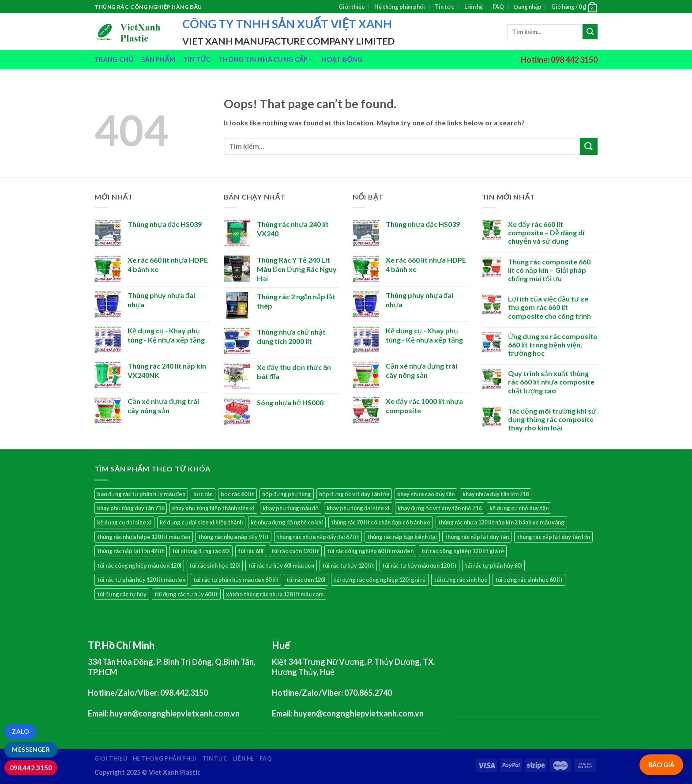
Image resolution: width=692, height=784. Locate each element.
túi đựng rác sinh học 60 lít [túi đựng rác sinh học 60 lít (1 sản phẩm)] (529, 580)
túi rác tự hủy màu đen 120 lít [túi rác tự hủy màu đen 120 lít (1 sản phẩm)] (419, 565)
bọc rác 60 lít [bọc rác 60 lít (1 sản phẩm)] (237, 494)
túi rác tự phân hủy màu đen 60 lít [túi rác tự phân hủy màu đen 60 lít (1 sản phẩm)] (236, 580)
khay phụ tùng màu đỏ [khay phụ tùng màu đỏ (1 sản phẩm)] (291, 508)
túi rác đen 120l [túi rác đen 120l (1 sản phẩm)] (306, 580)
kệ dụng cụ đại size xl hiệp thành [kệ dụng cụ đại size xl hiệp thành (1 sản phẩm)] (201, 522)
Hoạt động (342, 59)
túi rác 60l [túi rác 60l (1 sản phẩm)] (251, 551)
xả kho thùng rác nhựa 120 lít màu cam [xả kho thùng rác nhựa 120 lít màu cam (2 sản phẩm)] (275, 594)
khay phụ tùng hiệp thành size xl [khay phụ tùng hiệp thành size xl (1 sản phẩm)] (213, 508)
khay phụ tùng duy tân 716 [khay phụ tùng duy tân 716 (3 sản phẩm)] (131, 508)
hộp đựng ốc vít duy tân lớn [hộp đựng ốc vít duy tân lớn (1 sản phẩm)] (354, 494)
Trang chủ (114, 59)
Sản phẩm (158, 59)
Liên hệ (474, 7)
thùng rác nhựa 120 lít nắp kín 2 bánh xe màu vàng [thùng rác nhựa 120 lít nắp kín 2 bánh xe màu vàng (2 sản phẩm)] (501, 522)
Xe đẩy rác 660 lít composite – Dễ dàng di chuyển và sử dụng (546, 232)
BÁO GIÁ (661, 765)
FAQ (498, 7)
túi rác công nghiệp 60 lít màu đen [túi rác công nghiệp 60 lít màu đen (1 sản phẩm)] (370, 551)
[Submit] (590, 32)
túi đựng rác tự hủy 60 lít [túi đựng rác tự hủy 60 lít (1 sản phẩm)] (186, 594)
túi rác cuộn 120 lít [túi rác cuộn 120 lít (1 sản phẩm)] (295, 551)
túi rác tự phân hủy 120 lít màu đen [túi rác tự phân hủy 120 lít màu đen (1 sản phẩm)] (141, 580)
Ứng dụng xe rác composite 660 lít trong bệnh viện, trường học (553, 345)
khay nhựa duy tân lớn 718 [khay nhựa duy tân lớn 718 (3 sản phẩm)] (496, 494)
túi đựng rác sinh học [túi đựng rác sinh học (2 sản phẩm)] (461, 580)
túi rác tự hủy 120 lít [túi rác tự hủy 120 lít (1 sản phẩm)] (348, 565)
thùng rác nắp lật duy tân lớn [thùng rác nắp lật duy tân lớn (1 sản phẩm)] (553, 537)
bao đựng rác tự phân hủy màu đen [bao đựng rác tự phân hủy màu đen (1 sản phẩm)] (141, 494)
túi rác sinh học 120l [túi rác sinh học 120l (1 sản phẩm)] (215, 565)
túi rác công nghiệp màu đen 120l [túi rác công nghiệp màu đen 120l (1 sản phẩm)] (139, 565)
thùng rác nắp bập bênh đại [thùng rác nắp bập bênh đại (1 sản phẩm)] (402, 537)
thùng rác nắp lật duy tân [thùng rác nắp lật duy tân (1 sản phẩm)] (477, 537)
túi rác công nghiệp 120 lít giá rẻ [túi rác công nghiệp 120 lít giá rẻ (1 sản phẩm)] (463, 551)
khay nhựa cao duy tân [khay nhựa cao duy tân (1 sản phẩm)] (426, 494)
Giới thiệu (352, 7)
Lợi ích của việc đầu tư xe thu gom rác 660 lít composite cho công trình (549, 307)
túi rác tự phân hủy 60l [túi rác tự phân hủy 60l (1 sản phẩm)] (493, 565)
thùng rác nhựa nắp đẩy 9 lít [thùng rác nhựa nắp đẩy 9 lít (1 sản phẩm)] (233, 537)
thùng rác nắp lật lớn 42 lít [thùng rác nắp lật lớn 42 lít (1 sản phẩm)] (131, 551)
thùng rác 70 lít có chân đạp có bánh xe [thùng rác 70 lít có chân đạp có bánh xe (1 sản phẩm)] (380, 522)
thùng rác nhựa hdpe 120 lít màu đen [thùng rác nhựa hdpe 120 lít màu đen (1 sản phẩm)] (144, 537)
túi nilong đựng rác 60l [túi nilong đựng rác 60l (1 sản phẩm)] (201, 551)
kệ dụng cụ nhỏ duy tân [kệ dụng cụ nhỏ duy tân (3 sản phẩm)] (519, 508)
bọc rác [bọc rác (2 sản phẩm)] (203, 494)
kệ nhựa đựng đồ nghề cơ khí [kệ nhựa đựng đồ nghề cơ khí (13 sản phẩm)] (287, 522)
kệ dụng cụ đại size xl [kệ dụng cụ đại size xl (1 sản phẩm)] (124, 522)
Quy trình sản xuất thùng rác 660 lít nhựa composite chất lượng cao (551, 382)
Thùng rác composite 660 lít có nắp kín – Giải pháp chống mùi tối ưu (549, 270)
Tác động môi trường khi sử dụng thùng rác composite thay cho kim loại (552, 419)
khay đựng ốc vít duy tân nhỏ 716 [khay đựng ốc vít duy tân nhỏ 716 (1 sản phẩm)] (440, 508)
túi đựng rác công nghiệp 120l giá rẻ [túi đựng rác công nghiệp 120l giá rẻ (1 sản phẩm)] (380, 580)
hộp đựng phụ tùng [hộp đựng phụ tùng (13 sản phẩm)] (287, 494)
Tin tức (444, 7)
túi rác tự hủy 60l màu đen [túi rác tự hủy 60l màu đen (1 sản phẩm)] (281, 565)
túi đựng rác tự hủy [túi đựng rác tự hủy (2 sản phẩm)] (122, 594)
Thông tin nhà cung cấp (266, 59)
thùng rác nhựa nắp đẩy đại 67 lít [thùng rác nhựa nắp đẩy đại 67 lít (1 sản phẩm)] (318, 537)
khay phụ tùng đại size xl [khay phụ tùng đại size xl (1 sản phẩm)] (358, 508)
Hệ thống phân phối (400, 7)
